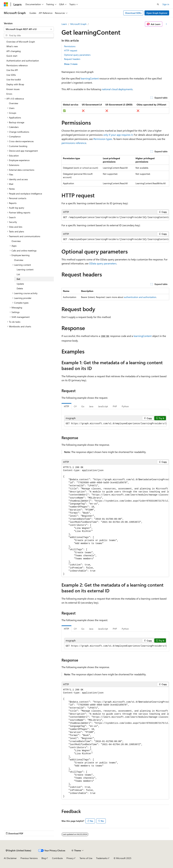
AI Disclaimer (10, 858)
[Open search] (158, 4)
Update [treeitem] (20, 284)
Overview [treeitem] (14, 103)
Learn (64, 24)
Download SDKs (133, 13)
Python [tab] (125, 406)
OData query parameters (103, 263)
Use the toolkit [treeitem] (14, 79)
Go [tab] (83, 406)
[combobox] (29, 29)
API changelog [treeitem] (14, 51)
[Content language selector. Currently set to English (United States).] (19, 851)
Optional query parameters (77, 55)
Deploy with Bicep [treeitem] (15, 84)
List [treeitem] (18, 274)
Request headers (72, 59)
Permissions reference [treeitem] (17, 65)
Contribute (57, 858)
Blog (44, 858)
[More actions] (166, 24)
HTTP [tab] (66, 406)
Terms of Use (86, 858)
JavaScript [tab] (103, 406)
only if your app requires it (118, 135)
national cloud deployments (117, 89)
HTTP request (71, 50)
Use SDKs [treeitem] (11, 75)
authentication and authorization (140, 297)
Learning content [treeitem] (25, 269)
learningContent (90, 78)
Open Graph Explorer (157, 13)
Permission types (103, 139)
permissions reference (74, 143)
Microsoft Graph (78, 24)
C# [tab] (75, 406)
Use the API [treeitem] (12, 70)
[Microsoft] (6, 4)
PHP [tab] (115, 406)
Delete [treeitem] (20, 288)
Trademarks (102, 858)
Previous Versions (29, 858)
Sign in (166, 4)
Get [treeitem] (18, 279)
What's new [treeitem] (12, 46)
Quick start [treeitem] (12, 56)
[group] (115, 217)
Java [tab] (91, 406)
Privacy (70, 858)
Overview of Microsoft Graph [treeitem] (21, 42)
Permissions (70, 46)
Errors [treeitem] (9, 94)
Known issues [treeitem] (13, 89)
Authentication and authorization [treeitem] (23, 61)
